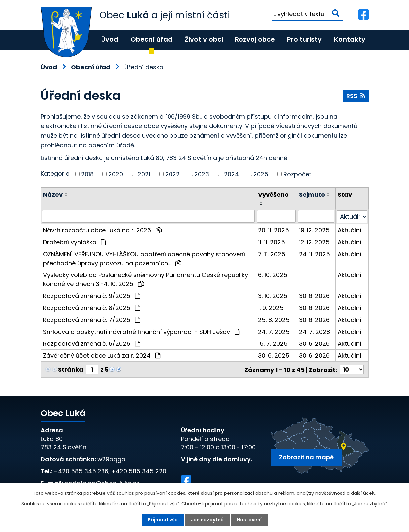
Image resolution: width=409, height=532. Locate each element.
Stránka (71, 369)
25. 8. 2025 (274, 319)
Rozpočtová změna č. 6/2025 (92, 343)
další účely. (364, 493)
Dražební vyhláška (74, 242)
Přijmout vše (163, 520)
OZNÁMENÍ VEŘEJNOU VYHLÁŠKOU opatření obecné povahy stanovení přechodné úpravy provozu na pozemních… (144, 258)
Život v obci (204, 39)
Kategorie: (56, 173)
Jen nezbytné (207, 520)
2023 (202, 174)
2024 (231, 174)
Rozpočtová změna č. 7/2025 (92, 319)
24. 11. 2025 (314, 254)
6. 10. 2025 (273, 275)
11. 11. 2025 (272, 242)
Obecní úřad (152, 39)
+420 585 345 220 (139, 471)
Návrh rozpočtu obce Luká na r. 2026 (102, 230)
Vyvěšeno (273, 195)
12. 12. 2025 (314, 242)
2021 (144, 174)
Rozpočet (297, 174)
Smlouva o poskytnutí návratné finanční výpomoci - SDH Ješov (141, 331)
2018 (87, 174)
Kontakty (350, 39)
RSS (356, 96)
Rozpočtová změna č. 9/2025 (92, 296)
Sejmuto (312, 195)
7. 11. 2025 (272, 254)
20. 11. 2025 (273, 230)
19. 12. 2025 (314, 230)
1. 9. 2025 (271, 307)
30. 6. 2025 (274, 355)
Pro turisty (304, 39)
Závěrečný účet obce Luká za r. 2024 (102, 355)
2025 (261, 174)
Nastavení (249, 520)
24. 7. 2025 (274, 331)
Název (53, 195)
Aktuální (349, 230)
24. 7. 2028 (314, 331)
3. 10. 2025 (273, 296)
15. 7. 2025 (273, 343)
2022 (172, 174)
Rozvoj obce (255, 39)
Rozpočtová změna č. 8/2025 (92, 307)
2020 (116, 174)
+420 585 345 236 (81, 471)
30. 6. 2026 (314, 296)
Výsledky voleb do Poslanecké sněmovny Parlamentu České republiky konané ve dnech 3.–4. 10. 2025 (146, 279)
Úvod (110, 39)
